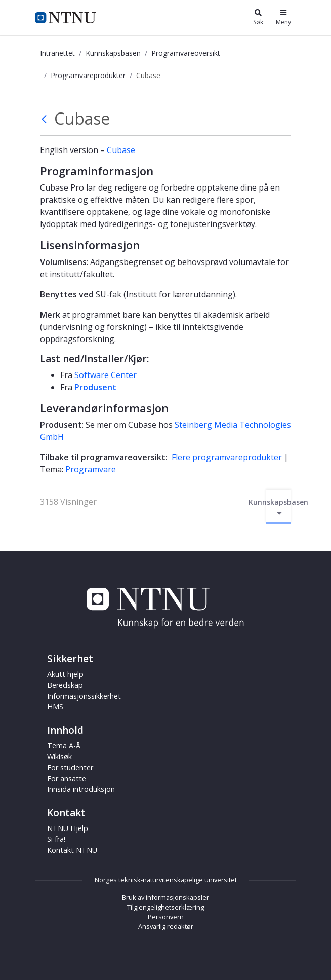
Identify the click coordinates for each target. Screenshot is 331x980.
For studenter (70, 767)
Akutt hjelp (65, 674)
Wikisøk (59, 756)
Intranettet (57, 53)
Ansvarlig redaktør (166, 926)
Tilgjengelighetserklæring (165, 907)
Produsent (95, 387)
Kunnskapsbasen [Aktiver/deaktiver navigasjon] (278, 507)
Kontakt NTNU (72, 850)
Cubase (121, 150)
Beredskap (65, 685)
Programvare (91, 469)
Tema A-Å (64, 746)
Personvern (166, 917)
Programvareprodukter (88, 75)
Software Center (106, 375)
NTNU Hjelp (68, 828)
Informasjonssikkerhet (84, 696)
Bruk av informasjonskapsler (165, 897)
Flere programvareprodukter (227, 457)
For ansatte (67, 779)
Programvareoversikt (186, 53)
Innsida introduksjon (81, 789)
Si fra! (56, 839)
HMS (55, 707)
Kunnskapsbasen (113, 53)
